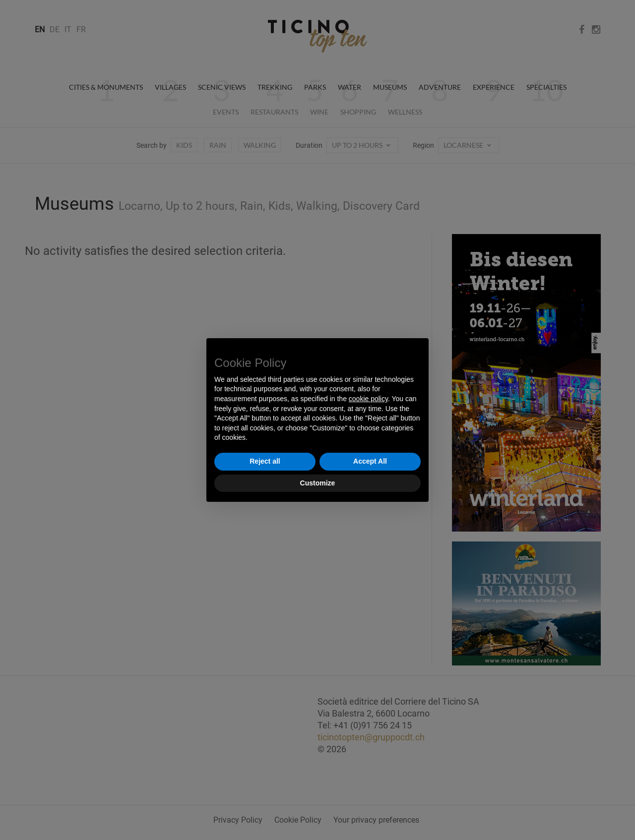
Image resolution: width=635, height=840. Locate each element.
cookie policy (368, 399)
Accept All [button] (370, 461)
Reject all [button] (265, 461)
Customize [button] (318, 483)
